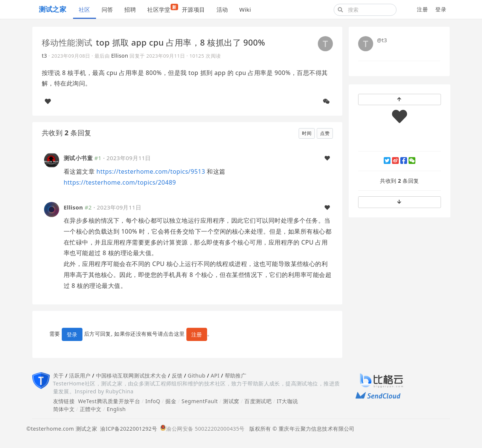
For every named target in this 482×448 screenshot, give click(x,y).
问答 (108, 9)
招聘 (130, 9)
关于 (59, 375)
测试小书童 (78, 158)
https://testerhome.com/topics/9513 (151, 171)
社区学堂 (162, 8)
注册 (422, 9)
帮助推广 (236, 375)
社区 (85, 9)
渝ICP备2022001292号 (127, 429)
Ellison (120, 56)
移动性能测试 (67, 42)
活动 (222, 9)
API (215, 375)
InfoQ (153, 401)
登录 (441, 9)
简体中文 (64, 409)
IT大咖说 (288, 401)
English (116, 409)
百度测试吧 (258, 401)
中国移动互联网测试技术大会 (131, 375)
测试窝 (231, 401)
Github (196, 375)
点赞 (325, 133)
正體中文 (91, 409)
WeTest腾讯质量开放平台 (109, 401)
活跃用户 (80, 375)
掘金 (171, 401)
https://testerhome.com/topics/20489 (120, 182)
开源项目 (194, 9)
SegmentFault (200, 401)
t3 (44, 56)
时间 (307, 133)
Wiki (245, 9)
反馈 (177, 375)
